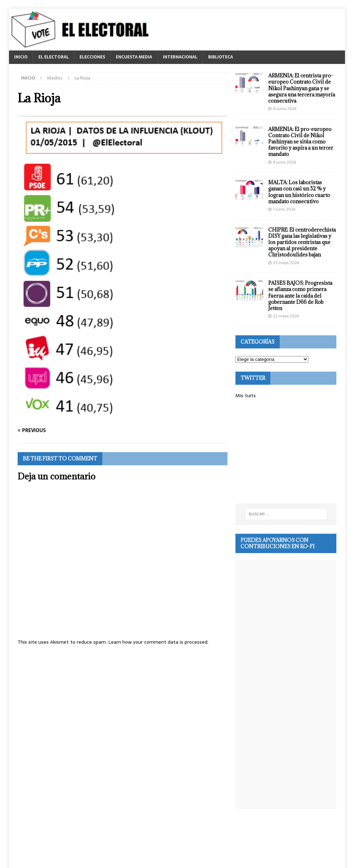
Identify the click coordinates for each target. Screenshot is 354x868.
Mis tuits (246, 395)
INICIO (21, 57)
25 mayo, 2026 (286, 263)
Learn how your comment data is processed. (158, 642)
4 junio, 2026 (285, 162)
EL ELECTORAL (54, 57)
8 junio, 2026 (285, 109)
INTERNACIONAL (180, 57)
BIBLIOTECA (221, 57)
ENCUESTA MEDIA (134, 57)
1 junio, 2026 (284, 209)
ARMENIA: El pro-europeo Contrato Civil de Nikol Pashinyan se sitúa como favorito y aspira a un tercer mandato (301, 142)
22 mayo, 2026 (286, 316)
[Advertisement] (286, 451)
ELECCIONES (92, 57)
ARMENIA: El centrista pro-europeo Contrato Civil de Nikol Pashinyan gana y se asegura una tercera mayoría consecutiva (302, 88)
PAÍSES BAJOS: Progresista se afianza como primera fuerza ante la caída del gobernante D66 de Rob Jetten (300, 296)
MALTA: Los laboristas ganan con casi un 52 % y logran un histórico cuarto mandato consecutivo (299, 192)
